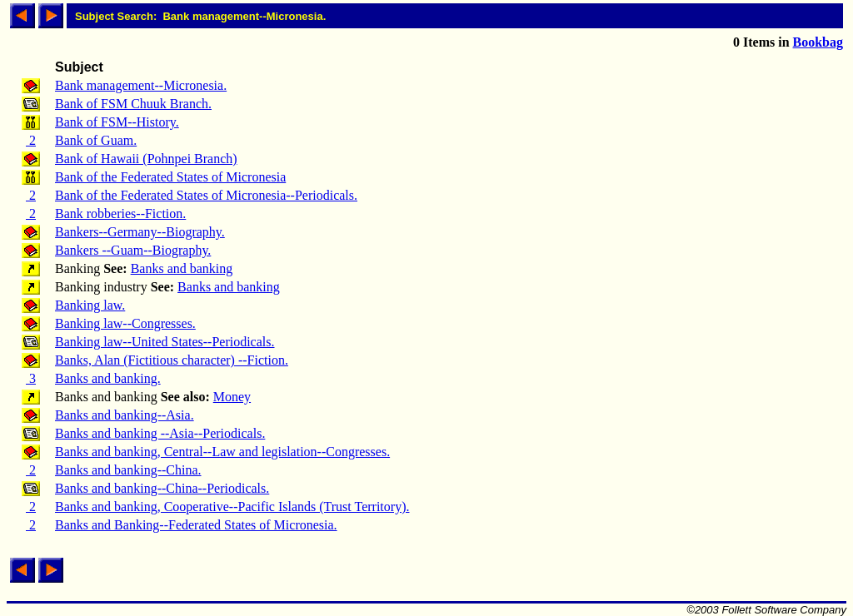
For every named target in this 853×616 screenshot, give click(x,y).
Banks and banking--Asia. (125, 415)
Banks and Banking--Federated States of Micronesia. (196, 525)
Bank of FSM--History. (117, 122)
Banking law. (90, 305)
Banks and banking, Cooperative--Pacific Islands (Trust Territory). (232, 507)
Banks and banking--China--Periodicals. (162, 488)
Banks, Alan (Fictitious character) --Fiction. (172, 360)
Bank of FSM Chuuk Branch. (133, 104)
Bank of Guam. (96, 140)
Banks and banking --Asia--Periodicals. (160, 433)
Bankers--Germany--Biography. (140, 232)
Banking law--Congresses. (125, 323)
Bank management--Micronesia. (141, 85)
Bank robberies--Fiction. (120, 214)
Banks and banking (182, 268)
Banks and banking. (108, 378)
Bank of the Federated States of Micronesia (170, 177)
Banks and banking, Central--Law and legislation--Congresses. (222, 452)
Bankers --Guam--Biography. (133, 250)
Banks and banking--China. (128, 470)
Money (232, 397)
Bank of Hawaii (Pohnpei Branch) (146, 159)
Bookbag (818, 42)
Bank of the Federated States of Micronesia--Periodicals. (206, 195)
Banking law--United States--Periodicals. (165, 342)
